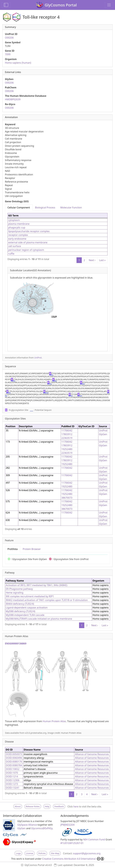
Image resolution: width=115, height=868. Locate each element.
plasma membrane (19, 224)
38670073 (67, 498)
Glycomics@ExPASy (42, 828)
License (30, 853)
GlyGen (103, 434)
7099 (8, 54)
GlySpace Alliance (27, 825)
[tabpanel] (57, 281)
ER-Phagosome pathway (19, 589)
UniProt (38, 358)
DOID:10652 (13, 769)
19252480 (67, 449)
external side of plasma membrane (28, 242)
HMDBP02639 (13, 99)
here (76, 807)
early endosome (17, 239)
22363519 (67, 438)
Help (47, 806)
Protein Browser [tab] (32, 549)
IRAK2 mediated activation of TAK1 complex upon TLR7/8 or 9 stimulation (47, 600)
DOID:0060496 (14, 758)
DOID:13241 (13, 788)
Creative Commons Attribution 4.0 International (73, 859)
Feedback (59, 806)
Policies (42, 853)
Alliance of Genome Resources (92, 754)
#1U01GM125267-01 (72, 843)
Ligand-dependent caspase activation (27, 608)
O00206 (9, 38)
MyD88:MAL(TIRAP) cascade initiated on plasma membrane (39, 619)
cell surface (15, 246)
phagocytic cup (17, 227)
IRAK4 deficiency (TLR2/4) (20, 604)
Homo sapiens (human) (18, 63)
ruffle (11, 254)
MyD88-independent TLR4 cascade (25, 615)
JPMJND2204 (67, 825)
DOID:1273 (12, 784)
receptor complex (18, 235)
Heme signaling (15, 593)
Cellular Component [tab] (19, 207)
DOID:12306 (13, 780)
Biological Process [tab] (45, 207)
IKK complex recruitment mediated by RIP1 (30, 596)
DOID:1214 (12, 776)
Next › (92, 260)
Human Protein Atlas (54, 721)
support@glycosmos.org (87, 853)
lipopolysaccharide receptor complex (29, 231)
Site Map (55, 853)
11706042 (67, 430)
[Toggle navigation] (109, 5)
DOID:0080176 (14, 762)
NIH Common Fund (94, 839)
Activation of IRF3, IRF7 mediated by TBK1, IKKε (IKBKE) (37, 585)
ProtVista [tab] (13, 549)
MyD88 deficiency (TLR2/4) (20, 611)
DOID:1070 (12, 773)
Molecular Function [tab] (71, 207)
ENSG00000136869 (16, 643)
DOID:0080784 (14, 765)
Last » (102, 260)
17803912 (67, 434)
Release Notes (33, 806)
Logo (18, 853)
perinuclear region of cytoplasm (26, 250)
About (18, 806)
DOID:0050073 (14, 754)
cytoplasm (14, 220)
